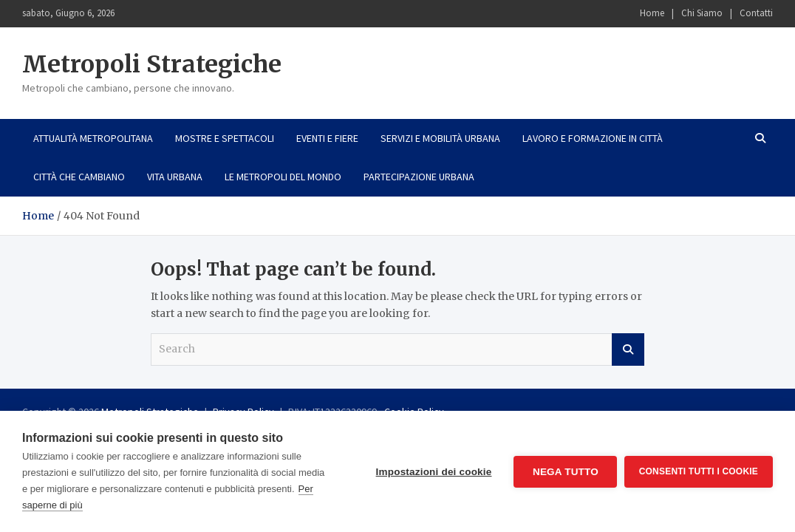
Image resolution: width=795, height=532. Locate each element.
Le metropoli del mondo (283, 177)
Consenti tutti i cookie (699, 471)
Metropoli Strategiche (152, 64)
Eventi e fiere (327, 138)
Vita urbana (175, 177)
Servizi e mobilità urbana (440, 138)
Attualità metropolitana (93, 138)
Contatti (756, 13)
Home (652, 13)
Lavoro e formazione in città (593, 138)
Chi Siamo (702, 13)
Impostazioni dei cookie (433, 472)
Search (628, 349)
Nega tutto (565, 472)
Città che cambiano (79, 177)
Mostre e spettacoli (225, 138)
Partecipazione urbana (419, 177)
